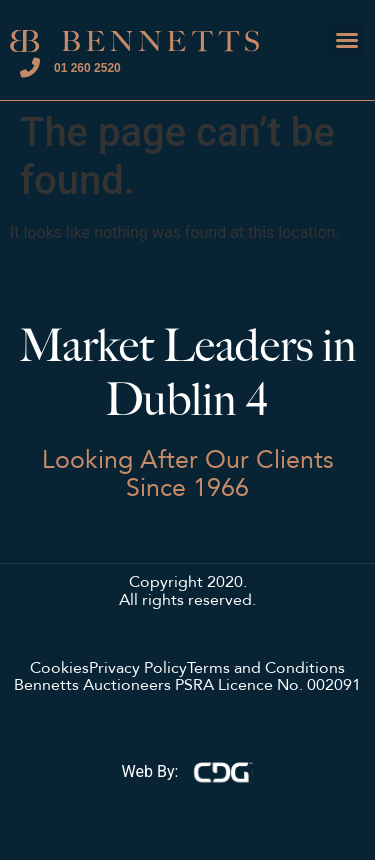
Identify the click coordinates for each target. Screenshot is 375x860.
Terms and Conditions (266, 669)
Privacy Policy (138, 669)
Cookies (59, 669)
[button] (347, 40)
